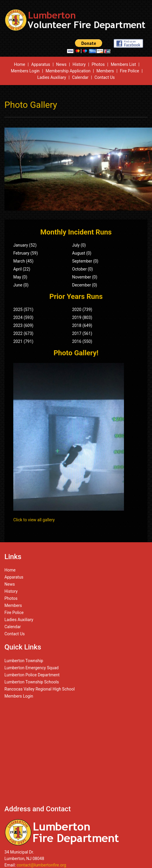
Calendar (80, 77)
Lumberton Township (24, 661)
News (61, 64)
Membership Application (68, 71)
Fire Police (129, 71)
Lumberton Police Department (32, 675)
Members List (123, 64)
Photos (98, 64)
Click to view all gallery (34, 520)
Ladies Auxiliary (52, 77)
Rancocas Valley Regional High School (40, 689)
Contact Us (105, 77)
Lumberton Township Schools (32, 682)
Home (20, 64)
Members (105, 71)
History (79, 64)
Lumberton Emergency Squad (31, 668)
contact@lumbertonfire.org (42, 865)
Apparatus (41, 64)
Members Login (25, 71)
